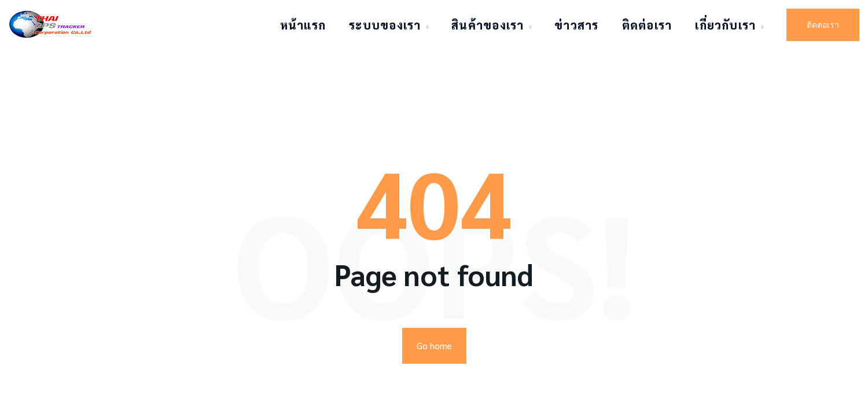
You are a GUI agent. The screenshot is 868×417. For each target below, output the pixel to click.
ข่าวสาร (576, 25)
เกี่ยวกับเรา (725, 25)
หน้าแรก (303, 25)
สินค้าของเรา (488, 25)
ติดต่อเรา (647, 25)
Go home (434, 300)
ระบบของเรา (385, 25)
